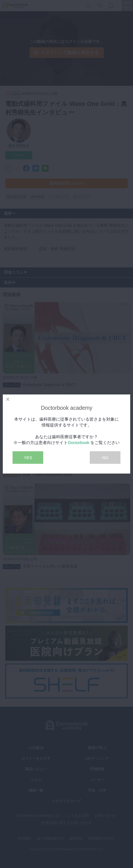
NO (105, 458)
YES (28, 458)
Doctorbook (78, 442)
